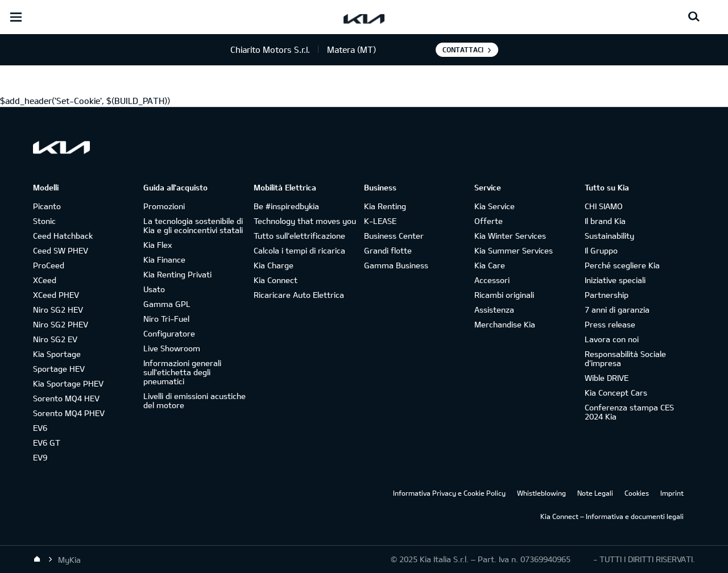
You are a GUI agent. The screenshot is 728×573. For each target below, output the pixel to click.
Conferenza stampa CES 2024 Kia (629, 412)
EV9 (40, 457)
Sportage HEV (59, 369)
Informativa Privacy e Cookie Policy (449, 493)
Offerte (489, 221)
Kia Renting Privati (177, 274)
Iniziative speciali (615, 280)
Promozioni (164, 206)
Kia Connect (276, 280)
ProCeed (49, 265)
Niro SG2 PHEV (61, 324)
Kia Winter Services (510, 236)
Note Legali (595, 493)
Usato (154, 289)
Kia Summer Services (514, 250)
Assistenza (494, 310)
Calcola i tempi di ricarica (299, 250)
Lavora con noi (612, 339)
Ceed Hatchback (63, 236)
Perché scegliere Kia (622, 265)
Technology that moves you (305, 221)
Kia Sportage (57, 354)
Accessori (492, 280)
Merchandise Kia (505, 324)
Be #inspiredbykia (286, 206)
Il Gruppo (601, 250)
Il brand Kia (605, 221)
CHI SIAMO (604, 206)
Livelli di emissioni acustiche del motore (195, 400)
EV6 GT (47, 443)
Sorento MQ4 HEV (66, 398)
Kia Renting (385, 206)
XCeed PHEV (56, 295)
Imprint (672, 493)
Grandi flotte (388, 250)
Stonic (44, 221)
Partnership (607, 295)
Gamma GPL (167, 304)
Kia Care (490, 265)
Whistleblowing (541, 493)
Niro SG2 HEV (58, 310)
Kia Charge (274, 265)
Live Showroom (172, 348)
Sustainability (609, 236)
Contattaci (463, 49)
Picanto (47, 206)
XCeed (45, 280)
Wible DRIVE (607, 378)
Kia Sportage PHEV (68, 383)
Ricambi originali (504, 295)
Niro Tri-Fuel (166, 319)
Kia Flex (158, 245)
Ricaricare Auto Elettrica (299, 295)
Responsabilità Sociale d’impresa (625, 358)
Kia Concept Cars (616, 393)
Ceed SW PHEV (61, 250)
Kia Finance (164, 259)
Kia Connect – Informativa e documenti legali (612, 516)
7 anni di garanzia (617, 310)
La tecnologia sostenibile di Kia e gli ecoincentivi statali (193, 225)
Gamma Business (396, 265)
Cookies (637, 493)
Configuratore (169, 333)
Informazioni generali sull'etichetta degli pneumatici (182, 372)
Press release (610, 324)
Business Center (394, 236)
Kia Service (495, 206)
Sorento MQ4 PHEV (69, 413)
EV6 (40, 428)
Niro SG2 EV (55, 339)
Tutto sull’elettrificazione (299, 236)
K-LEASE (380, 221)
